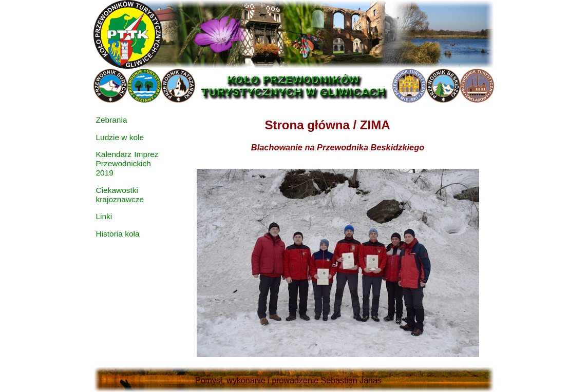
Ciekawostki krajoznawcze (120, 195)
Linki (104, 216)
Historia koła (118, 234)
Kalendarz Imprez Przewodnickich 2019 (127, 163)
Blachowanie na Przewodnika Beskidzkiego (338, 147)
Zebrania (112, 120)
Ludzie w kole (120, 137)
